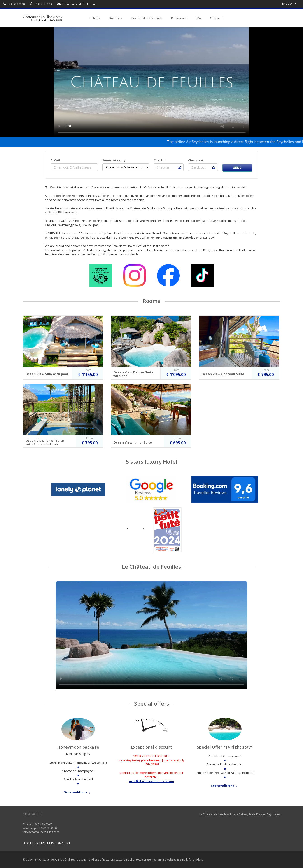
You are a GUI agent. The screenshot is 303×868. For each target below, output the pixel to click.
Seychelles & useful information (46, 843)
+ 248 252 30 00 (43, 4)
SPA (198, 18)
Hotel (95, 18)
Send (237, 168)
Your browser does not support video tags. (151, 635)
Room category (114, 160)
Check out (196, 160)
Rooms (116, 18)
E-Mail (55, 160)
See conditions (78, 792)
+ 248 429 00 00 (16, 4)
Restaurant (179, 18)
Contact (217, 18)
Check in (160, 160)
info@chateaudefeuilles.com (80, 4)
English (289, 3)
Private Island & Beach (147, 18)
